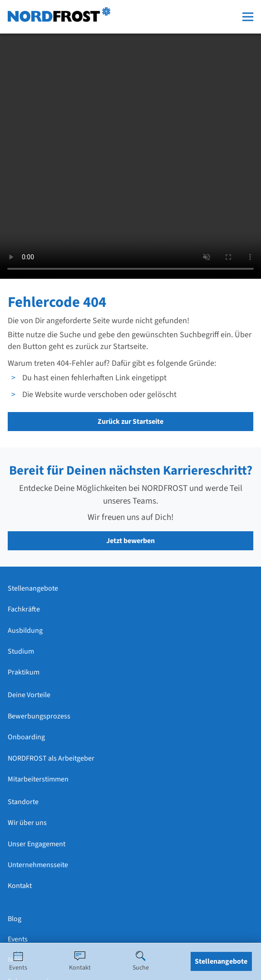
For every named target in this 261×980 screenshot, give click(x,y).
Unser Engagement (37, 844)
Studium (21, 651)
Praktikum (24, 672)
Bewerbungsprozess (39, 716)
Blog (15, 919)
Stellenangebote (33, 588)
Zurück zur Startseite (130, 422)
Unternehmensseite (38, 865)
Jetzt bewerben (130, 541)
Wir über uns (27, 823)
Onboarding (26, 737)
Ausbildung (25, 631)
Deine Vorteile (29, 695)
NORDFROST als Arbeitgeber (51, 758)
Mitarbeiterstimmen (38, 779)
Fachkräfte (24, 609)
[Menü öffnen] (248, 17)
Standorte (23, 802)
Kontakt (20, 886)
